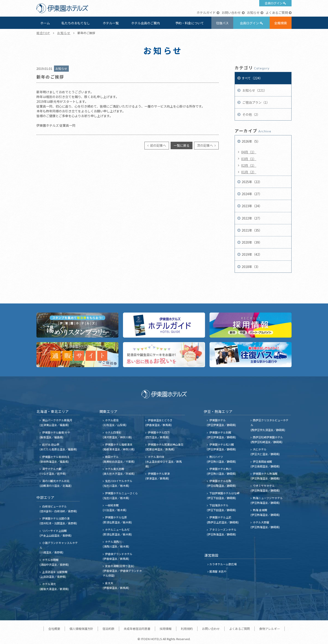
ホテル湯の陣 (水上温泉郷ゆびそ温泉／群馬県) (164, 461)
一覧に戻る (182, 145)
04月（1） (249, 152)
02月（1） (249, 165)
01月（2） (249, 172)
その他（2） (251, 114)
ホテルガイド (206, 13)
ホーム (45, 23)
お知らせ (253, 13)
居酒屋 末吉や (218, 571)
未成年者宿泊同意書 (137, 629)
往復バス (222, 23)
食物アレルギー (270, 629)
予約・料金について (190, 23)
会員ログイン (274, 3)
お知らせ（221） (254, 90)
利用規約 (187, 629)
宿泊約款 (108, 629)
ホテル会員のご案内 (146, 23)
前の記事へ (158, 145)
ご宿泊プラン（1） (256, 102)
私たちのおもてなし (76, 23)
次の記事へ (205, 145)
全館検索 (281, 23)
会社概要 (54, 629)
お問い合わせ (231, 13)
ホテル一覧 (111, 23)
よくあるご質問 (277, 13)
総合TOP (43, 33)
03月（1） (249, 159)
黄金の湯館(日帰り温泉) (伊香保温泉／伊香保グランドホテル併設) (122, 571)
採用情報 (166, 629)
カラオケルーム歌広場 (223, 564)
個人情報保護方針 (81, 629)
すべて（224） (252, 78)
